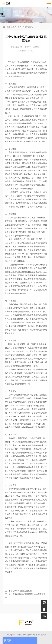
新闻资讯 (29, 27)
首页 (20, 27)
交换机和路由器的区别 (22, 591)
